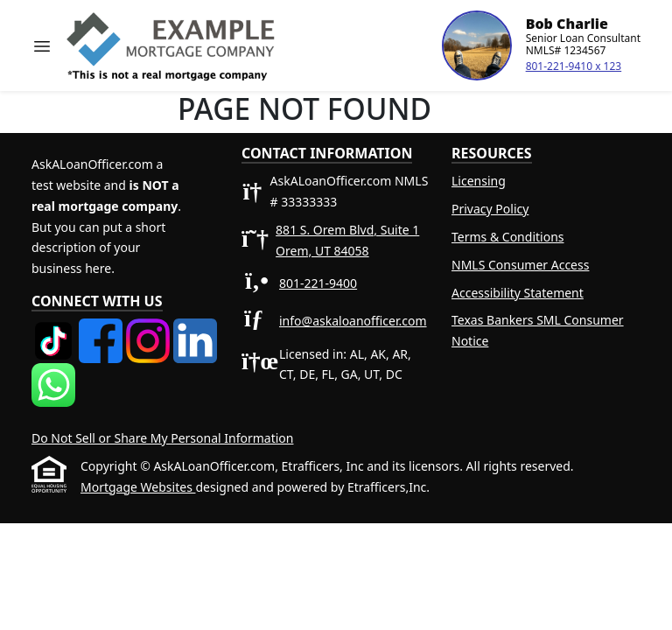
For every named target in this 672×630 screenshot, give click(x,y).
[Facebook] (102, 329)
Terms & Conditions (508, 237)
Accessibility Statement (518, 293)
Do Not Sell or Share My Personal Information (162, 438)
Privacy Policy (490, 209)
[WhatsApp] (53, 373)
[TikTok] (55, 329)
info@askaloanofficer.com (353, 321)
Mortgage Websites (138, 487)
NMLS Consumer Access (520, 265)
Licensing (479, 181)
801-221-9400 (318, 283)
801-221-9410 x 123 (574, 66)
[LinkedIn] (195, 329)
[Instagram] (150, 329)
